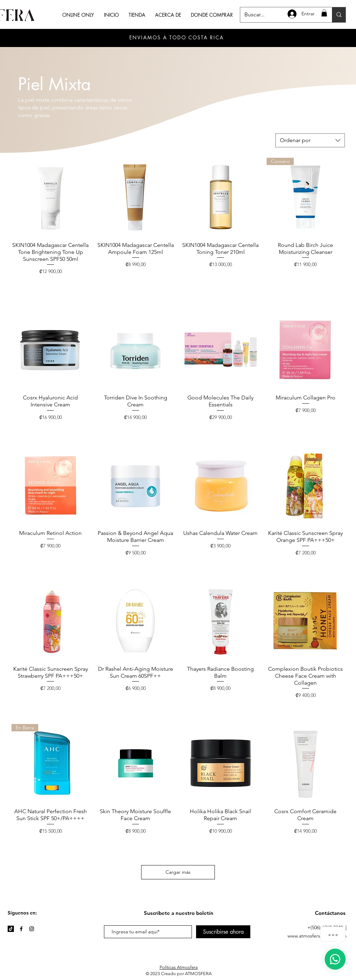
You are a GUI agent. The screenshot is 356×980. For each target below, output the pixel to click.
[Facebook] (21, 929)
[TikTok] (11, 929)
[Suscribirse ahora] (223, 932)
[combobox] (310, 140)
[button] (324, 13)
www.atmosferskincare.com (317, 936)
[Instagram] (32, 929)
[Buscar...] (339, 15)
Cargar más (178, 872)
